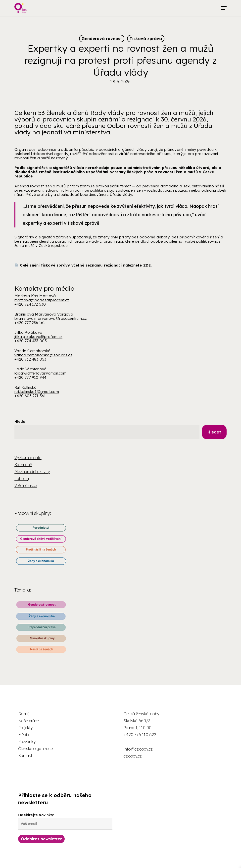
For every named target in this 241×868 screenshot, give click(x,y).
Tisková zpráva (146, 39)
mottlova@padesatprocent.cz (42, 300)
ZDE (147, 265)
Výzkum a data (28, 458)
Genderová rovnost (102, 39)
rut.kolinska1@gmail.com (37, 392)
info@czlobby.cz (138, 749)
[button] (224, 8)
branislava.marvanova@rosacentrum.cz (51, 318)
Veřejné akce (26, 486)
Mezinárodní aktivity (32, 472)
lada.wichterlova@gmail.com (40, 373)
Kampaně (23, 465)
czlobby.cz (133, 756)
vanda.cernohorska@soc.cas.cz (43, 355)
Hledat (21, 422)
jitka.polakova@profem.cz (38, 337)
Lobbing (22, 479)
